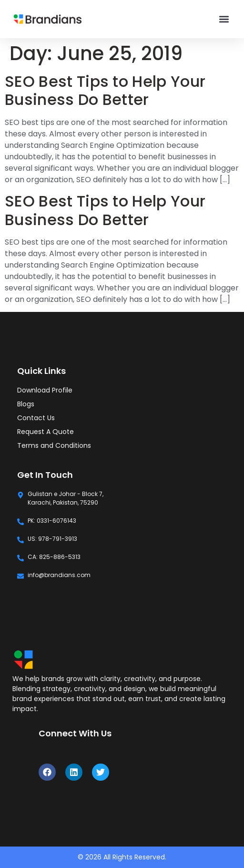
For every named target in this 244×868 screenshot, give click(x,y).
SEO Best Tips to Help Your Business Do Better (105, 90)
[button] (224, 19)
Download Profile (45, 390)
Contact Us (36, 418)
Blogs (26, 404)
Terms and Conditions (54, 445)
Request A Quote (46, 432)
